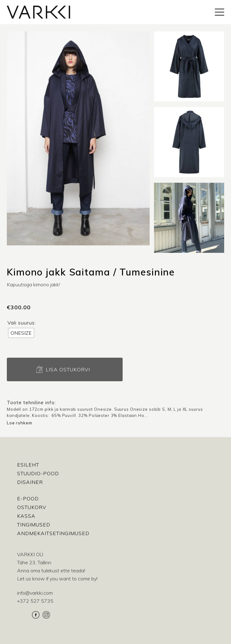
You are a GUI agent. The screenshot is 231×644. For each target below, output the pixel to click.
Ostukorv (32, 507)
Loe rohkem (20, 423)
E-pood (28, 499)
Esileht (28, 465)
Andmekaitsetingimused (53, 533)
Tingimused (34, 525)
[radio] (21, 333)
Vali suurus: (22, 323)
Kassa (26, 516)
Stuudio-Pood (38, 473)
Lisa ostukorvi (68, 369)
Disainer (30, 482)
